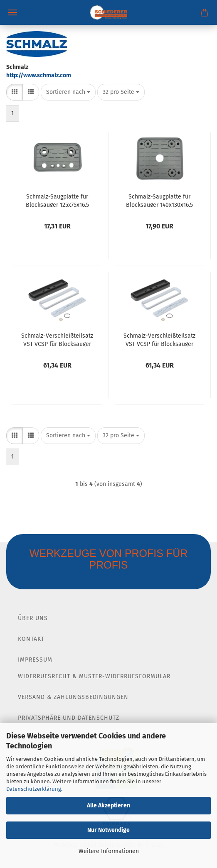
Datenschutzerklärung (34, 789)
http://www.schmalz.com (39, 75)
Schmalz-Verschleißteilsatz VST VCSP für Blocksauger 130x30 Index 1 (57, 339)
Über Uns (33, 618)
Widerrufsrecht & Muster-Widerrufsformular (94, 676)
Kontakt (31, 639)
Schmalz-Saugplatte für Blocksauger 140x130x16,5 (159, 200)
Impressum (35, 660)
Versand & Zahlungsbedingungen (73, 697)
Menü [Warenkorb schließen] (12, 12)
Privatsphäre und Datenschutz (69, 718)
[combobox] (68, 92)
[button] (15, 92)
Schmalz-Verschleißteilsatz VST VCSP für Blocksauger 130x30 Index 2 (159, 339)
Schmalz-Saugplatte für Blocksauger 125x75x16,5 (57, 200)
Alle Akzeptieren (108, 805)
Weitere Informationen (109, 851)
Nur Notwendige (108, 830)
